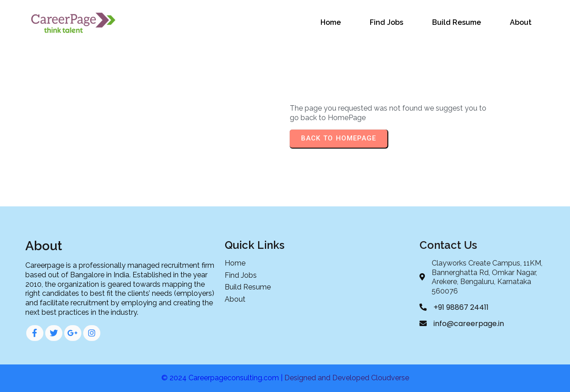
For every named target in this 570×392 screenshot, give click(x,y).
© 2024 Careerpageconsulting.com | (223, 378)
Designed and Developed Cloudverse (347, 378)
